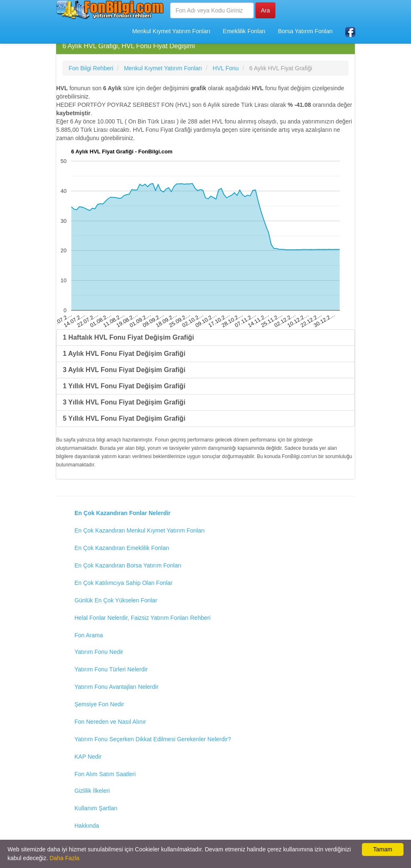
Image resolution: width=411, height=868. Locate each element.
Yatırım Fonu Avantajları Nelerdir (116, 687)
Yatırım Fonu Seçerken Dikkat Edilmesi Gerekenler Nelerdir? (153, 739)
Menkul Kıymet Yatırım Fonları (171, 31)
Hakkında (87, 826)
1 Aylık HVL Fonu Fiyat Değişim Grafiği (124, 354)
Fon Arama (89, 635)
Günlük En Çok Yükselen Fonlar (116, 600)
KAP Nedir (88, 757)
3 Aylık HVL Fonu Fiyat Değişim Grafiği (124, 370)
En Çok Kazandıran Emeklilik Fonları (122, 548)
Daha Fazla (64, 858)
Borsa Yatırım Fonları (305, 31)
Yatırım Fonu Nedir (99, 652)
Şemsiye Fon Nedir (99, 704)
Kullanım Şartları (96, 808)
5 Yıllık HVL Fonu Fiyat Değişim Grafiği (124, 418)
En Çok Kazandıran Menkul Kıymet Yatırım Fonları (140, 530)
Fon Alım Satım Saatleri (105, 774)
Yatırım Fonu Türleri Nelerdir (111, 669)
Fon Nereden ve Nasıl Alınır (110, 722)
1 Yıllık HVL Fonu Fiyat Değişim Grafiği (124, 386)
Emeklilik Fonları (244, 31)
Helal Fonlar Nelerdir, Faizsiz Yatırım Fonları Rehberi (142, 618)
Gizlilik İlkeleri (92, 791)
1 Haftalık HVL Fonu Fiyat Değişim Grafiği (128, 337)
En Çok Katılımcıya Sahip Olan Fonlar (124, 583)
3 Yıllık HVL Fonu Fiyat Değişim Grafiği (124, 402)
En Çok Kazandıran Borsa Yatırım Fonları (128, 565)
